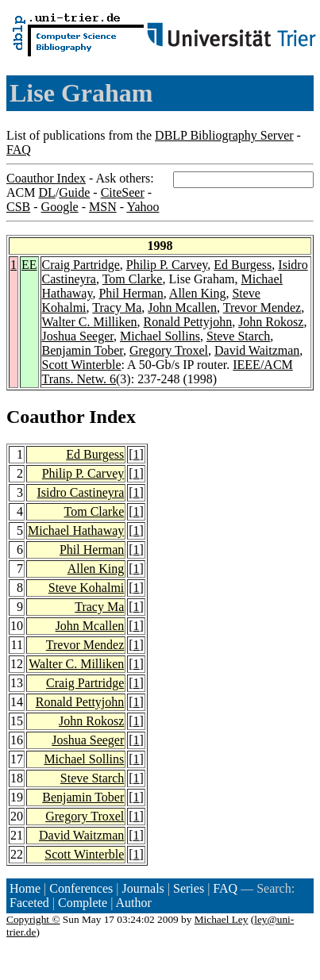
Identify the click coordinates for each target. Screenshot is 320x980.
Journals (143, 888)
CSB (18, 207)
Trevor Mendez (262, 307)
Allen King (198, 293)
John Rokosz (271, 322)
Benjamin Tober (83, 350)
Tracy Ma (117, 307)
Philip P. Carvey (167, 265)
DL (46, 192)
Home (25, 888)
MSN (103, 207)
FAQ (19, 150)
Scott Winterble (82, 365)
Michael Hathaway (76, 530)
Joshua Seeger (78, 336)
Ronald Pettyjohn (188, 322)
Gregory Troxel (169, 350)
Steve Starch (238, 336)
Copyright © (33, 919)
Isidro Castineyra (81, 492)
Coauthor (45, 417)
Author (134, 903)
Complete (83, 903)
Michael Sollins (160, 336)
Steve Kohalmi (87, 588)
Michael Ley (222, 919)
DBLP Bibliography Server (224, 135)
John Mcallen (182, 307)
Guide (74, 192)
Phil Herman (131, 293)
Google (60, 207)
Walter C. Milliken (90, 322)
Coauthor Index (46, 178)
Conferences (81, 888)
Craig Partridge (81, 265)
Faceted (29, 903)
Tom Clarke (133, 279)
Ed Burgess (243, 265)
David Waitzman (257, 350)
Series (189, 888)
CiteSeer (123, 192)
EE (29, 265)
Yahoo (143, 207)
